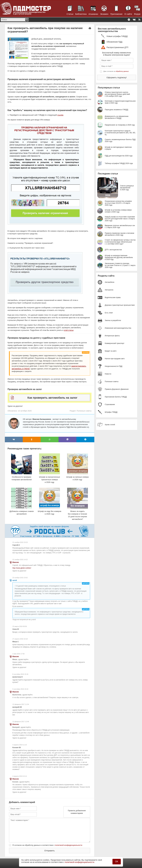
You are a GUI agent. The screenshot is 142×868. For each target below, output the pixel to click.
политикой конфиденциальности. (80, 862)
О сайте (128, 14)
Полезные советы (84, 411)
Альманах (93, 14)
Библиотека (81, 14)
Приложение (116, 14)
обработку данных (122, 71)
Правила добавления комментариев (77, 812)
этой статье (69, 330)
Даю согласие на (116, 71)
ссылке (60, 115)
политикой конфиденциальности (69, 845)
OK (117, 862)
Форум (137, 14)
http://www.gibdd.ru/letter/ (22, 568)
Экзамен (104, 14)
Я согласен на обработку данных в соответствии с (47, 845)
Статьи (70, 14)
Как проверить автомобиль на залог (52, 398)
